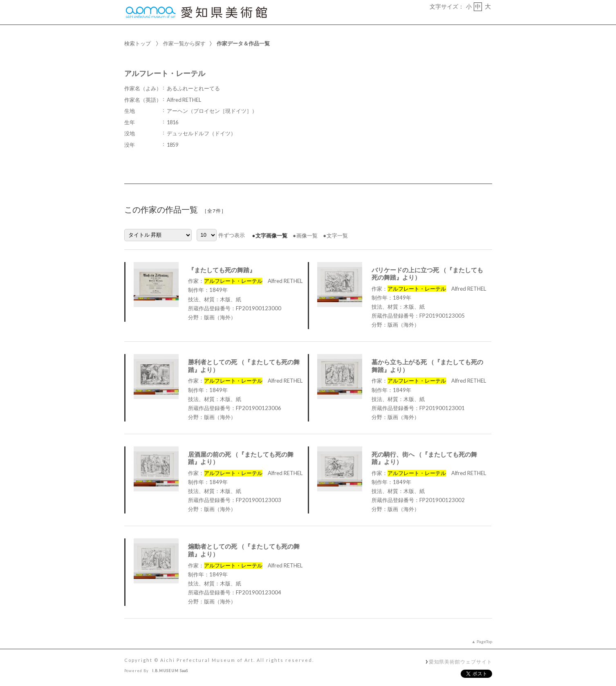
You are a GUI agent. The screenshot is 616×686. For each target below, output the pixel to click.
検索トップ (138, 43)
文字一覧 (337, 235)
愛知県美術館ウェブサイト (460, 661)
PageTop (484, 641)
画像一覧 (307, 235)
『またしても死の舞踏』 (222, 270)
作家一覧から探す (184, 43)
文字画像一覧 (271, 235)
